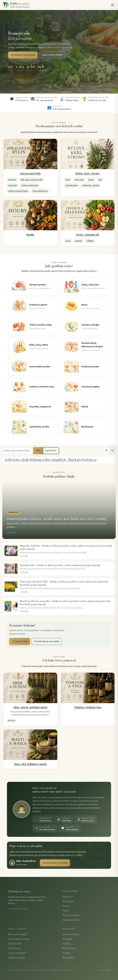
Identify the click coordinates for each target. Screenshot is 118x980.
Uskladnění (12, 185)
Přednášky (68, 939)
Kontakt (67, 953)
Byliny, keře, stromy (88, 173)
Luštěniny (90, 241)
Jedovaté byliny (72, 185)
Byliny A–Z (68, 897)
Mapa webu (68, 958)
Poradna (67, 944)
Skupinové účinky (16, 958)
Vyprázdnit (51, 451)
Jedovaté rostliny (71, 920)
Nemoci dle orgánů (17, 934)
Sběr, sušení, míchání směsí (31, 180)
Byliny (68, 180)
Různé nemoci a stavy (19, 939)
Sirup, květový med (40, 191)
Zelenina (78, 241)
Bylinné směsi (15, 944)
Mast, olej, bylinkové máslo (30, 764)
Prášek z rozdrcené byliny (18, 191)
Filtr (38, 451)
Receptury (12, 180)
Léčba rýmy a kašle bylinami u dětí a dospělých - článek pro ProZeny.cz (51, 460)
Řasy (100, 180)
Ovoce (68, 241)
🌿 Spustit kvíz (20, 641)
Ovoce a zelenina (71, 915)
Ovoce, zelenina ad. (88, 235)
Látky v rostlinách (17, 953)
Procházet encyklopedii (23, 55)
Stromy (91, 180)
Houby (30, 235)
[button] (113, 5)
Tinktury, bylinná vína (30, 185)
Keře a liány (79, 180)
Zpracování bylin (30, 173)
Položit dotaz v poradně (46, 641)
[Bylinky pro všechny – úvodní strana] (16, 5)
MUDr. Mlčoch (69, 948)
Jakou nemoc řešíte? (52, 55)
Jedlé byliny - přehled (91, 185)
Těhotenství (14, 948)
